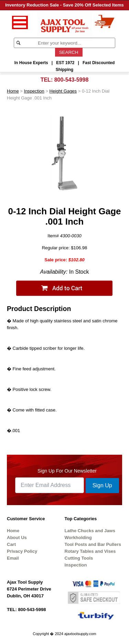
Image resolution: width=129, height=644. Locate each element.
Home (13, 91)
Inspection (34, 91)
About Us (17, 538)
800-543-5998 (72, 80)
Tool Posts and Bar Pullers (93, 544)
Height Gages (63, 91)
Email (13, 558)
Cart (11, 544)
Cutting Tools (79, 558)
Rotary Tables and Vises (90, 551)
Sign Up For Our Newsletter (67, 471)
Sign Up (102, 485)
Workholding (78, 538)
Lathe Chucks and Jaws (90, 531)
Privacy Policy (22, 551)
